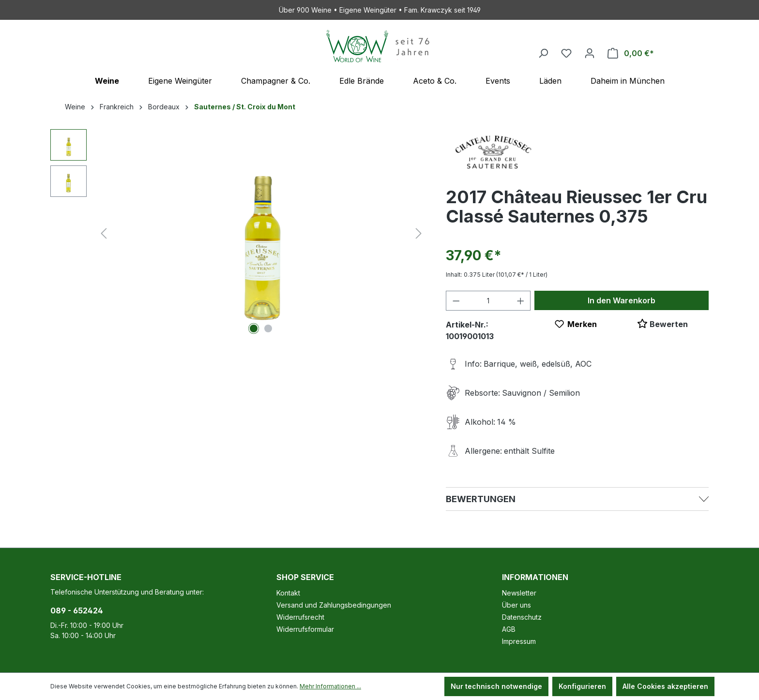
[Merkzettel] (566, 53)
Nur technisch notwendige (496, 686)
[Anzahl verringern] (456, 301)
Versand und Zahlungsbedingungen (334, 605)
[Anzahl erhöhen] (521, 301)
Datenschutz (522, 617)
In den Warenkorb (622, 300)
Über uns (516, 605)
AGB (509, 629)
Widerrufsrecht (300, 617)
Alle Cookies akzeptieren (665, 686)
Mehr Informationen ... (330, 686)
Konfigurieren (582, 686)
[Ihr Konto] (590, 53)
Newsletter (519, 593)
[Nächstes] (419, 233)
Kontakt (288, 593)
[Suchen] (543, 53)
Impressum (519, 641)
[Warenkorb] (631, 53)
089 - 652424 (77, 611)
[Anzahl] (488, 301)
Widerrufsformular (305, 629)
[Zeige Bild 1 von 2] (254, 328)
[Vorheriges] (104, 233)
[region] (238, 233)
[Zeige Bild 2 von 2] (268, 328)
